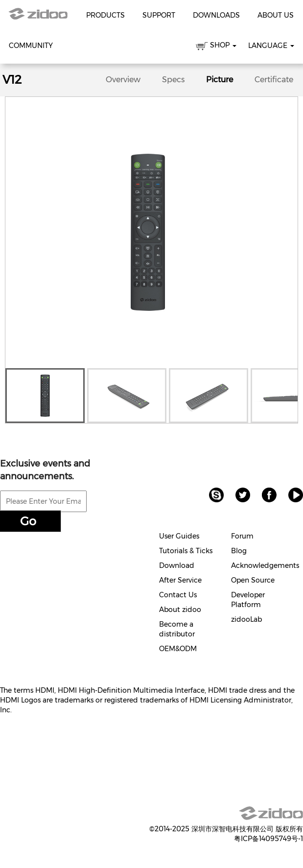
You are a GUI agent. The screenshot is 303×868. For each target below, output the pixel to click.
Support (159, 15)
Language (271, 46)
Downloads (216, 15)
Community (31, 46)
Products (105, 15)
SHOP (216, 47)
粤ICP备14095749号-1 (268, 839)
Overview (123, 80)
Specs (173, 80)
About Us (276, 15)
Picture (220, 80)
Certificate (274, 80)
